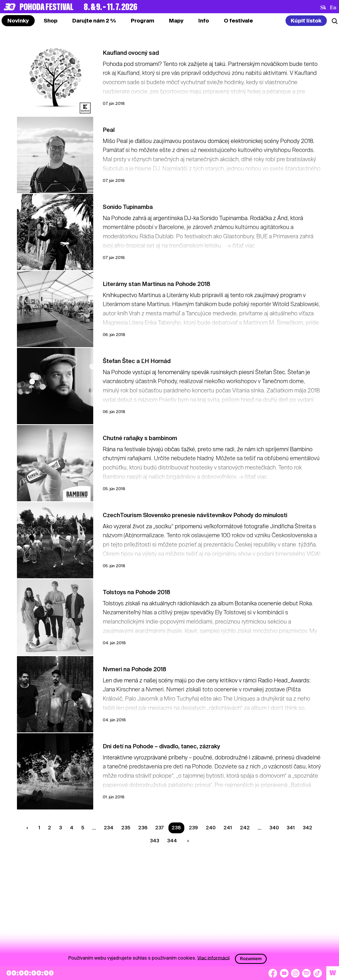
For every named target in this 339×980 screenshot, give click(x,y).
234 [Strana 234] (109, 828)
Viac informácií (213, 958)
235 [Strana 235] (126, 828)
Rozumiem (251, 959)
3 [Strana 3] (61, 828)
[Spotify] (306, 973)
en (333, 7)
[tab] (51, 21)
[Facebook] (273, 973)
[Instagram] (295, 973)
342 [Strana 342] (307, 828)
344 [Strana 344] (172, 841)
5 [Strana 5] (83, 828)
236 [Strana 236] (143, 828)
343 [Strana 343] (155, 841)
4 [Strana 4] (72, 828)
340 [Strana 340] (274, 828)
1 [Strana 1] (39, 828)
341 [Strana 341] (291, 828)
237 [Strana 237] (159, 828)
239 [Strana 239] (193, 828)
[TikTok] (318, 973)
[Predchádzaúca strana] (28, 828)
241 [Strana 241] (228, 828)
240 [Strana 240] (211, 828)
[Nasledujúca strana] (187, 841)
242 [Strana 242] (245, 828)
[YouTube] (284, 973)
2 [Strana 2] (50, 828)
